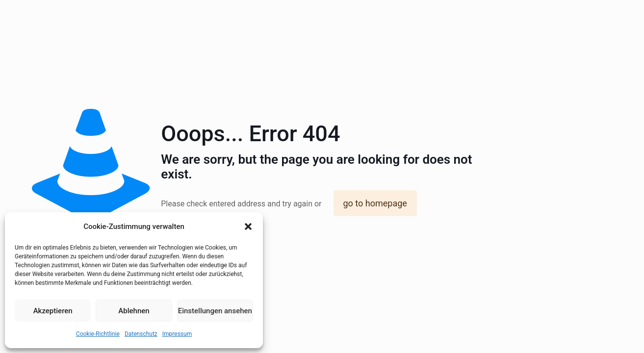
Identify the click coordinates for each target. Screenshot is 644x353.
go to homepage (375, 203)
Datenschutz (141, 334)
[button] (248, 227)
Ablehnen (134, 311)
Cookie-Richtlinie (98, 334)
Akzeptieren (53, 311)
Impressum (177, 334)
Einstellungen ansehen (215, 311)
